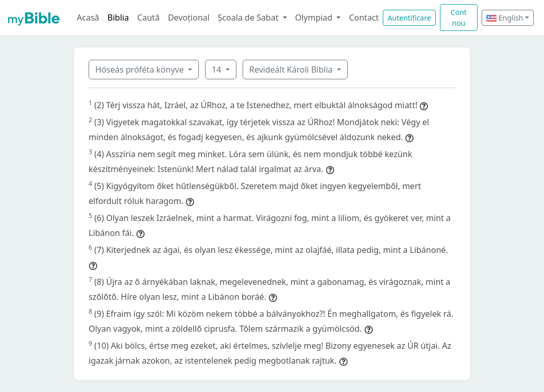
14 (217, 70)
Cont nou (459, 18)
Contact (364, 18)
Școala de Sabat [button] (249, 18)
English (505, 18)
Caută (148, 18)
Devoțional (189, 18)
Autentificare (409, 18)
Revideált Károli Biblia (292, 70)
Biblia (118, 18)
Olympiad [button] (315, 18)
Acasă (88, 18)
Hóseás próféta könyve (141, 70)
